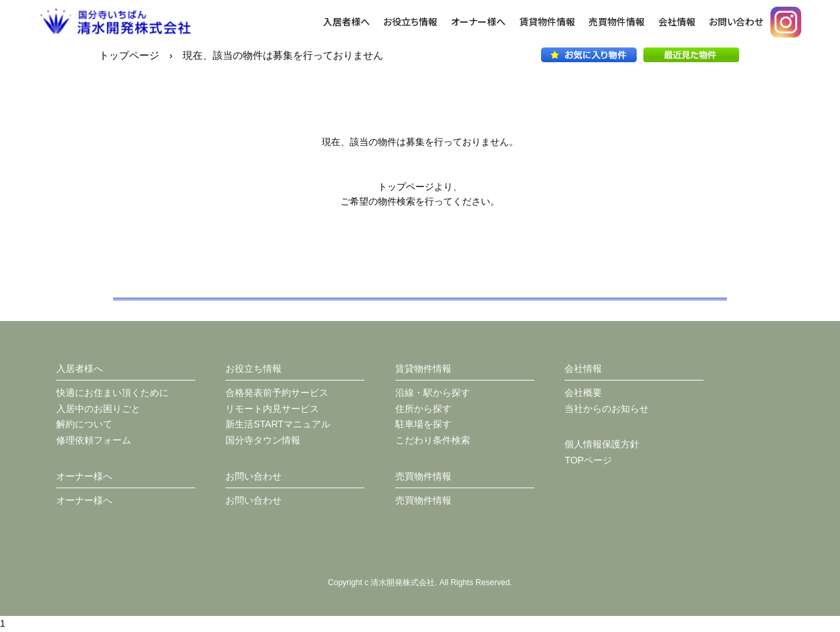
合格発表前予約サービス (277, 393)
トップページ (129, 55)
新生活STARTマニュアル (278, 424)
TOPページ (588, 460)
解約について (84, 424)
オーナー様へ (478, 21)
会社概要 (583, 393)
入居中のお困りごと (98, 409)
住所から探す (423, 409)
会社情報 (677, 21)
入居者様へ (346, 21)
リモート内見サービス (272, 409)
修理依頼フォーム (94, 440)
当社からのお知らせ (607, 409)
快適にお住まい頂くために (112, 393)
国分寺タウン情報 (263, 440)
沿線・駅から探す (433, 393)
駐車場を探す (423, 424)
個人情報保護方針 (602, 444)
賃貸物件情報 (547, 21)
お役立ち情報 (410, 21)
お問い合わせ (736, 21)
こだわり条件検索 (433, 440)
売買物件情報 (617, 21)
